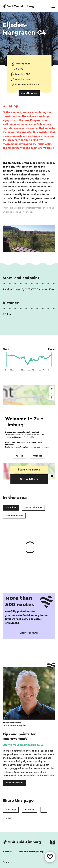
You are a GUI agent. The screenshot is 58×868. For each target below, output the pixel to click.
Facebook (30, 763)
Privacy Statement (27, 854)
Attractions (11, 508)
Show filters (29, 479)
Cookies (7, 854)
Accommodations (14, 516)
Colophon (25, 861)
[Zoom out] (52, 393)
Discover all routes (29, 586)
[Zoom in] (52, 389)
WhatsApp (11, 763)
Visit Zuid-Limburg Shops (32, 805)
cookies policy (43, 447)
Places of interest (33, 508)
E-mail (9, 771)
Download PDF (23, 74)
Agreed (19, 456)
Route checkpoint (14, 736)
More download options (27, 84)
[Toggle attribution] (52, 476)
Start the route (29, 93)
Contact (7, 805)
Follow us (7, 816)
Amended (38, 456)
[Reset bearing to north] (52, 398)
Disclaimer (8, 861)
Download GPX (23, 79)
